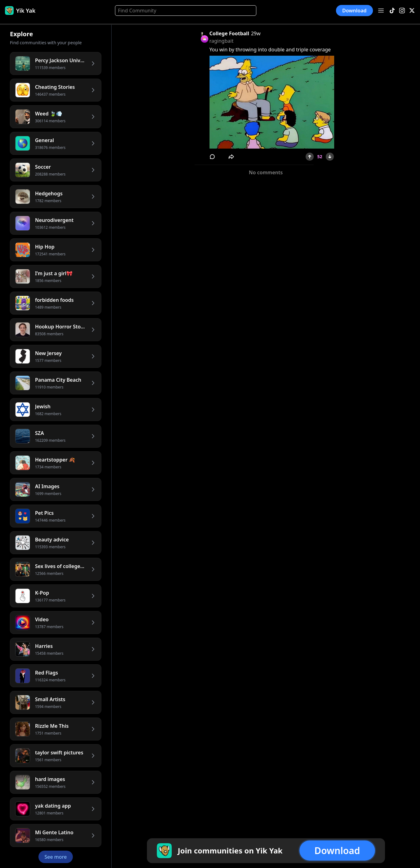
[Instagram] (402, 11)
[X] (412, 11)
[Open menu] (381, 11)
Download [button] (354, 11)
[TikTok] (392, 11)
